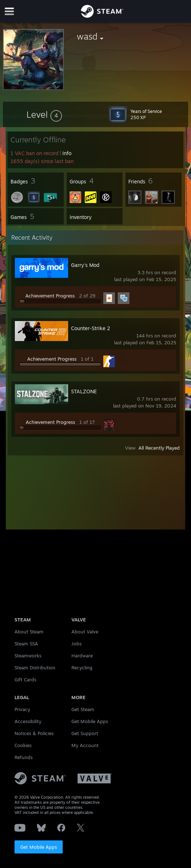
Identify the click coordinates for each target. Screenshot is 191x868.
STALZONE (84, 391)
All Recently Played (159, 448)
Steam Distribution (35, 668)
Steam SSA (26, 644)
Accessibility (28, 721)
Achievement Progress (50, 296)
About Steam (29, 632)
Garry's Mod (85, 265)
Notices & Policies (34, 733)
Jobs (76, 644)
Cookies (23, 745)
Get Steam (83, 709)
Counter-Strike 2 (91, 328)
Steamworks (28, 656)
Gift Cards (25, 680)
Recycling (82, 668)
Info (67, 153)
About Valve (85, 632)
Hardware (82, 656)
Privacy (22, 709)
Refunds (24, 757)
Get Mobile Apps (39, 847)
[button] (44, 114)
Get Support (85, 733)
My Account (85, 745)
